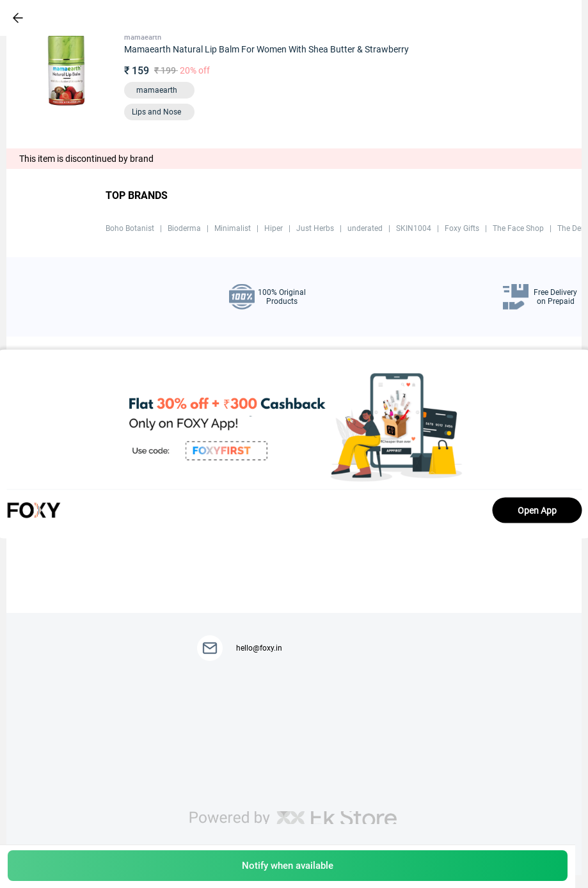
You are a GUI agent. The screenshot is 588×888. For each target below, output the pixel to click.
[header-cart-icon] (532, 18)
